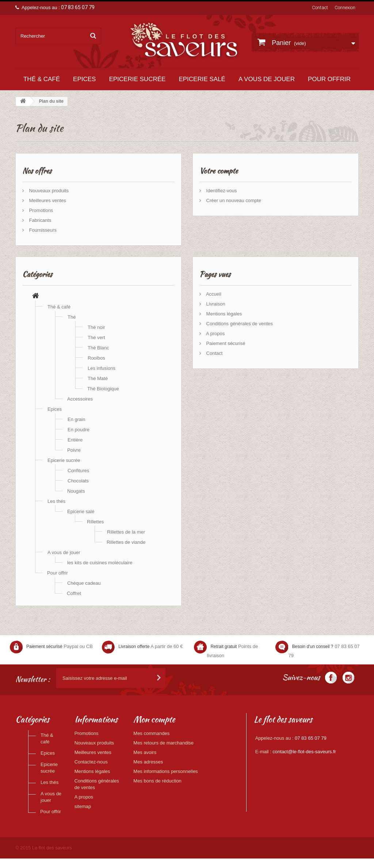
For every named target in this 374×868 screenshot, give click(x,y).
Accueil (213, 294)
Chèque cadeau (84, 583)
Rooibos (96, 358)
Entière (75, 440)
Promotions (40, 210)
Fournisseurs (42, 230)
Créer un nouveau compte (233, 200)
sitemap (83, 806)
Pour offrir (329, 79)
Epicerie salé (202, 79)
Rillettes (95, 522)
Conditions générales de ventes (239, 324)
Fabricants (39, 220)
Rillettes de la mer (126, 532)
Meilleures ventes (47, 200)
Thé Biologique (103, 389)
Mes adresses (148, 762)
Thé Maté (98, 378)
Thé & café (42, 79)
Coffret (74, 593)
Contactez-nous (91, 762)
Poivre (74, 450)
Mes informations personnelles (165, 771)
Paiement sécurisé (225, 343)
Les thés (56, 501)
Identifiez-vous (221, 191)
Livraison (215, 304)
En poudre (79, 430)
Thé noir (96, 327)
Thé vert (96, 338)
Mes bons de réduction (157, 781)
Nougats (76, 491)
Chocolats (78, 481)
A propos (215, 333)
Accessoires (80, 399)
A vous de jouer (267, 79)
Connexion (345, 7)
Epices (84, 79)
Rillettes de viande (126, 542)
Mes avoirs (145, 752)
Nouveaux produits (48, 191)
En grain (76, 419)
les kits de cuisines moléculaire (100, 563)
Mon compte (154, 719)
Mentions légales (223, 314)
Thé (72, 317)
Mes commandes (151, 733)
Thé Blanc (98, 348)
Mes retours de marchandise (163, 743)
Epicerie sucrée (137, 79)
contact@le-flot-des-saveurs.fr (304, 752)
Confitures (78, 471)
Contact (320, 7)
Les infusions (102, 368)
